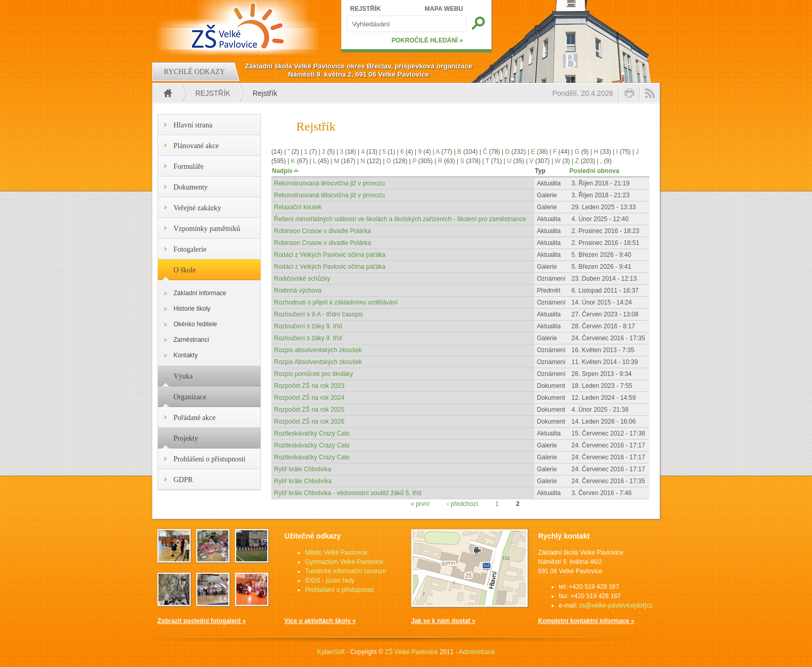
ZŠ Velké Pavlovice (411, 652)
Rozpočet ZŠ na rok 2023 (309, 386)
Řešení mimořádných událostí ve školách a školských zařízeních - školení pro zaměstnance (400, 219)
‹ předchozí (462, 504)
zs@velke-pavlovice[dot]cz (616, 605)
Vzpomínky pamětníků (207, 229)
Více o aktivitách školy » (320, 621)
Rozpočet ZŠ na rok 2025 (309, 410)
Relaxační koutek (298, 207)
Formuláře (189, 166)
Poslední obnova (594, 171)
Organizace (190, 397)
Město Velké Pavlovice (336, 553)
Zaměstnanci (191, 340)
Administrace (477, 652)
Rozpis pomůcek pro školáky (314, 374)
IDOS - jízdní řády (330, 581)
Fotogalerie (190, 249)
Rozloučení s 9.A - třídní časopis (318, 314)
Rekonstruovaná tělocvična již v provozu (329, 183)
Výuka (183, 376)
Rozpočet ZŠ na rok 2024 (309, 398)
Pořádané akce (194, 418)
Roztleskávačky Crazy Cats (312, 433)
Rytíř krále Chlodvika (303, 469)
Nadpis (286, 171)
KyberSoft (331, 652)
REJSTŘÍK (365, 9)
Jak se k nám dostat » (443, 621)
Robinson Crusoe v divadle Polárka (322, 231)
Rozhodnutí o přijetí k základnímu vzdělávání (336, 302)
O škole (185, 270)
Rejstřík (213, 93)
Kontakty (186, 355)
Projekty (186, 438)
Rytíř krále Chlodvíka (303, 481)
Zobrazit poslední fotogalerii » (202, 621)
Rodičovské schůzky (302, 279)
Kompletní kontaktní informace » (586, 621)
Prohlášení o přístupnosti (209, 459)
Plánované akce (196, 146)
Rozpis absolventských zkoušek (318, 350)
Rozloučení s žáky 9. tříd (308, 326)
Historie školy (192, 309)
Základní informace (200, 293)
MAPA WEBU (444, 9)
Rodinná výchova (298, 291)
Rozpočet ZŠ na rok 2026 (309, 422)
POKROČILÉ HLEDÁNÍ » (427, 40)
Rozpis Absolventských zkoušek (318, 362)
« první (420, 504)
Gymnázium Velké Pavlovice (344, 562)
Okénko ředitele (195, 324)
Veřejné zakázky (197, 208)
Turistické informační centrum (346, 571)
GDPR (183, 480)
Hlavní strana (193, 125)
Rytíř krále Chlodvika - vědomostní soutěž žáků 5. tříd (348, 493)
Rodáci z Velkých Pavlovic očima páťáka (330, 255)
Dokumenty (191, 187)
